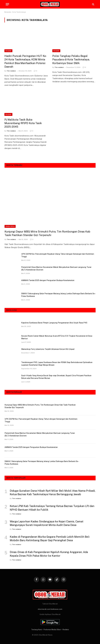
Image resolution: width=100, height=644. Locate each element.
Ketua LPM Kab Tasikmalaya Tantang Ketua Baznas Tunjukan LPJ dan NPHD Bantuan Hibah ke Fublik (52, 508)
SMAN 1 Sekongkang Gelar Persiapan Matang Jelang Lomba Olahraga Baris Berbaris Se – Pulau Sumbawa (58, 295)
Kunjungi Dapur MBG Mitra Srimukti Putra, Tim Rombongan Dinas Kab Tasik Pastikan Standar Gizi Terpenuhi (47, 233)
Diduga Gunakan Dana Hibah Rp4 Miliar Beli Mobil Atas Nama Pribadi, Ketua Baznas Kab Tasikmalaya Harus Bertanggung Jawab (53, 493)
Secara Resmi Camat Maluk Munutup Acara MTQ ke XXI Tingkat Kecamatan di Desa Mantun (57, 337)
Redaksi (66, 630)
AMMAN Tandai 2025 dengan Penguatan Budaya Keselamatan (48, 280)
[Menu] (7, 4)
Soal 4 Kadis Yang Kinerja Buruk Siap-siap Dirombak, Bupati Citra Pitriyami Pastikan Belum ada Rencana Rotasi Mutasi (56, 377)
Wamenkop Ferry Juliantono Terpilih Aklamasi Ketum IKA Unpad (48, 349)
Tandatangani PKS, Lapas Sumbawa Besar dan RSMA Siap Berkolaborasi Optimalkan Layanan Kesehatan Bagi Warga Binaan (57, 364)
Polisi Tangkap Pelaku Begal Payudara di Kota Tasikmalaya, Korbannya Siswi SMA (71, 59)
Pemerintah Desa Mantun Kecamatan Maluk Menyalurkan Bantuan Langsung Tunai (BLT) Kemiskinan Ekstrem (56, 268)
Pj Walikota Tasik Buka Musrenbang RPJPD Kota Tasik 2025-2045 (23, 123)
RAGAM (8, 51)
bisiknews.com (56, 609)
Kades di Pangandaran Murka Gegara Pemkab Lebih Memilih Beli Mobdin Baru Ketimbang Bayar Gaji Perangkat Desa (50, 539)
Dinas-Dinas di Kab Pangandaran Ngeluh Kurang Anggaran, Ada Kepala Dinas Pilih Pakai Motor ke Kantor (49, 554)
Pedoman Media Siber (52, 630)
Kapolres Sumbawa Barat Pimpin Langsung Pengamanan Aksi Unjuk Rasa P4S (54, 323)
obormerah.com (44, 609)
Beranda (8, 12)
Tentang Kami (37, 630)
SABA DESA (10, 226)
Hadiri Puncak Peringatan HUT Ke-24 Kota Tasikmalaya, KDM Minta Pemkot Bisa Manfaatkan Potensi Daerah (26, 61)
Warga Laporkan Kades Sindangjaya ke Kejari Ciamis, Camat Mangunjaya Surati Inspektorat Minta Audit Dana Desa (47, 523)
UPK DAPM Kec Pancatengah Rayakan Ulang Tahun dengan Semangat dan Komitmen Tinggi (58, 255)
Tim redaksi (11, 71)
